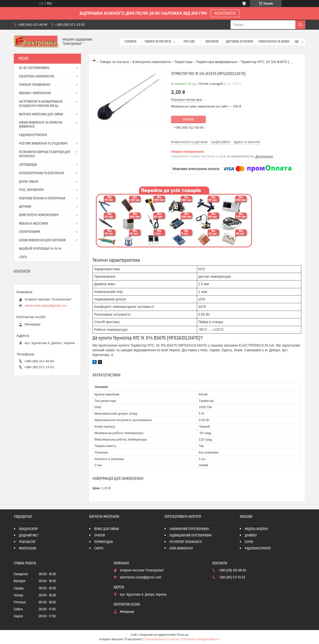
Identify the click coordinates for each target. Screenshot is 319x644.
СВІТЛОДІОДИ (28, 165)
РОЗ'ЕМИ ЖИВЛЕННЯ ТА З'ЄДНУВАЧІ (43, 144)
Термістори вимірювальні (216, 62)
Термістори (183, 62)
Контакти (212, 42)
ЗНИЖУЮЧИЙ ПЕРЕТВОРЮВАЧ (189, 529)
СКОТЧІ (99, 549)
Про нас (189, 42)
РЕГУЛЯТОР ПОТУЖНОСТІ (186, 542)
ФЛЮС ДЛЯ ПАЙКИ (107, 529)
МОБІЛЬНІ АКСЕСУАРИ (33, 224)
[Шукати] (300, 25)
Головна (130, 42)
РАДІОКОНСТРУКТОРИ (33, 135)
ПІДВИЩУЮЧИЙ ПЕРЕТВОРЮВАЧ (191, 536)
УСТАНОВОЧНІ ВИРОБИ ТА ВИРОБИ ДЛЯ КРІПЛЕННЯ (45, 154)
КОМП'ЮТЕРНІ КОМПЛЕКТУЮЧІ (39, 215)
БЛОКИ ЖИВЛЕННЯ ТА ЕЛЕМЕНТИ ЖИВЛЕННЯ (41, 125)
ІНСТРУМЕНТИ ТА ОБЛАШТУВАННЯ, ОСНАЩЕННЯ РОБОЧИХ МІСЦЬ (41, 104)
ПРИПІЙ (100, 536)
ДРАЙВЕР (251, 536)
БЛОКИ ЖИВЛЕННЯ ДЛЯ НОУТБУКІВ (42, 240)
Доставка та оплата (239, 42)
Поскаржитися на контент (163, 639)
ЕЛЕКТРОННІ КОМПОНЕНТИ (37, 77)
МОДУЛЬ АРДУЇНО (256, 529)
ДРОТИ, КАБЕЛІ (29, 182)
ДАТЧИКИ (25, 207)
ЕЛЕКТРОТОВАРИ (30, 232)
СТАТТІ (23, 257)
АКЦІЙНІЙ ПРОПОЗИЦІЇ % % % (40, 249)
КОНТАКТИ (225, 13)
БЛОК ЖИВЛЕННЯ (181, 549)
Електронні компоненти (152, 62)
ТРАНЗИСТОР (27, 542)
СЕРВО (249, 542)
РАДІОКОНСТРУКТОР (258, 549)
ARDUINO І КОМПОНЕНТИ (35, 93)
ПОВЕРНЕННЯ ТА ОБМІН (274, 42)
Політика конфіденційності (202, 639)
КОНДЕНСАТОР (28, 529)
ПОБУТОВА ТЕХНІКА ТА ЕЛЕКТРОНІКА (42, 198)
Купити (188, 120)
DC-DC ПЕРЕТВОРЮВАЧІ (34, 68)
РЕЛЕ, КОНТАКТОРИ (31, 190)
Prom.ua (183, 635)
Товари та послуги (158, 42)
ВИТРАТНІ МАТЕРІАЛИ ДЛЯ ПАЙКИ (41, 114)
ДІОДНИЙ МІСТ (29, 536)
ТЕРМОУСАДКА (103, 542)
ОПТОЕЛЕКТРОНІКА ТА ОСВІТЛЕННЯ (41, 173)
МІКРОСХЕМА (28, 549)
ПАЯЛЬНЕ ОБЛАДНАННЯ (35, 85)
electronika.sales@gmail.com (46, 306)
